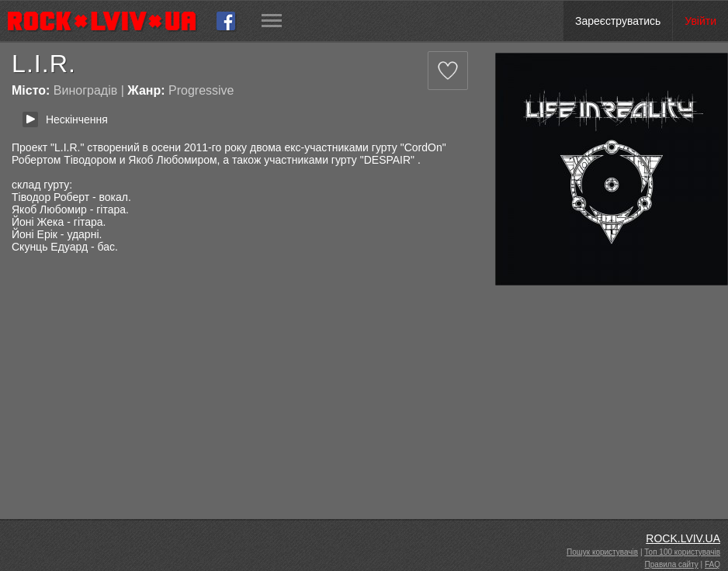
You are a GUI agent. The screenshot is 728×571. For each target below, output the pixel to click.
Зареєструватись (618, 21)
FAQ (712, 564)
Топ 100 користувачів (682, 552)
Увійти (700, 21)
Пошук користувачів (602, 552)
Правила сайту (672, 564)
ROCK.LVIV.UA (683, 538)
